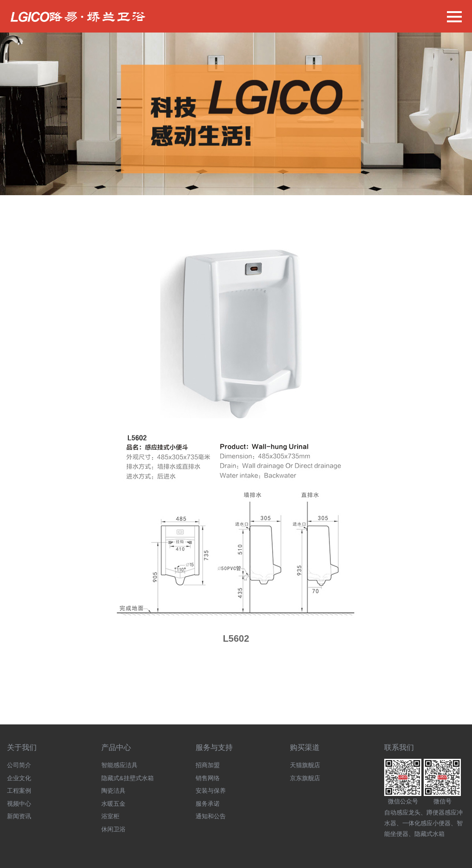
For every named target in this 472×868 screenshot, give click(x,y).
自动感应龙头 (402, 812)
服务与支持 (214, 747)
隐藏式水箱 (429, 834)
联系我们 (399, 747)
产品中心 (116, 747)
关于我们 (22, 747)
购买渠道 (305, 747)
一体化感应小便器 (426, 823)
